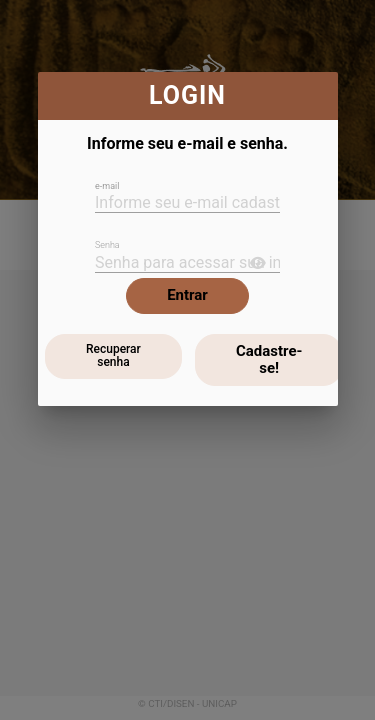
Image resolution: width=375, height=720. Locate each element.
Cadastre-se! (269, 359)
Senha (107, 245)
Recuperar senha (113, 356)
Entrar (187, 295)
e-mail (107, 186)
